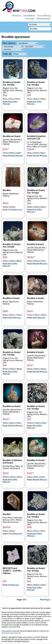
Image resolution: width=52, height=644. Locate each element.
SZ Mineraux (14, 585)
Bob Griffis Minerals (10, 103)
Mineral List (17, 16)
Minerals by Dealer (43, 18)
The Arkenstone (15, 210)
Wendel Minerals (15, 156)
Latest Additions (29, 16)
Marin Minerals (15, 318)
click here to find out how (11, 633)
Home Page (30, 18)
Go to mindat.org (44, 16)
